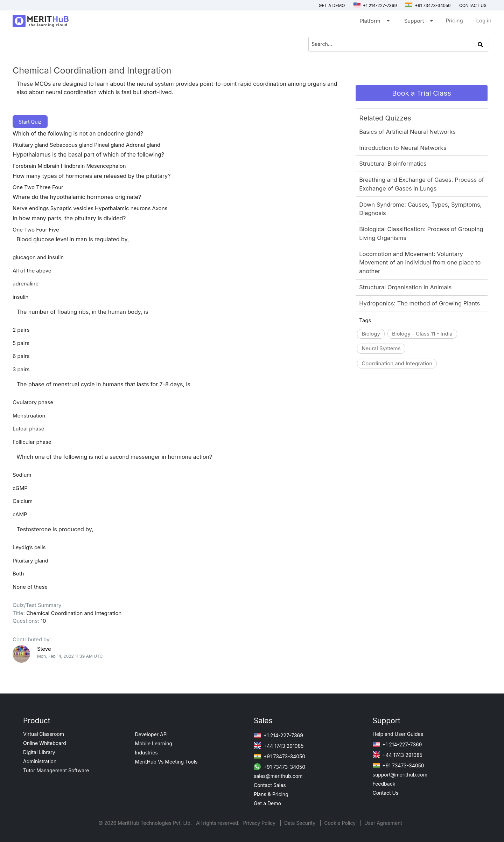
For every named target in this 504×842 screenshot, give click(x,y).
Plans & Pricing (271, 794)
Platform (374, 22)
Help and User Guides (398, 734)
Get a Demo (332, 5)
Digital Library (39, 752)
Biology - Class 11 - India (422, 334)
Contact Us (386, 793)
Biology (371, 334)
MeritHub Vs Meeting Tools (166, 762)
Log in (484, 20)
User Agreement (383, 823)
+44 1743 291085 (279, 746)
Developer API (152, 734)
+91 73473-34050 (428, 5)
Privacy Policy (260, 823)
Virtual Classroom (44, 734)
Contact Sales (270, 785)
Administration (40, 761)
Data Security (300, 823)
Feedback (384, 784)
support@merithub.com (400, 775)
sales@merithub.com (278, 776)
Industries (146, 753)
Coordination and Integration (397, 363)
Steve (44, 649)
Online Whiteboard (45, 743)
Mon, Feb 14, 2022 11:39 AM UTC (70, 656)
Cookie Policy (340, 823)
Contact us (473, 5)
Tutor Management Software (56, 770)
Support (418, 22)
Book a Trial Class (421, 93)
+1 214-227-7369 (375, 5)
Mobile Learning (154, 743)
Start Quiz (30, 122)
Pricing (454, 20)
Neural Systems (381, 348)
